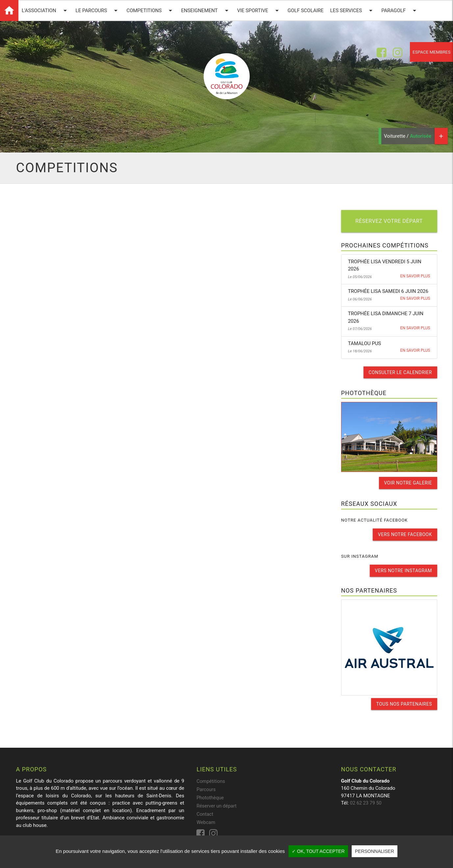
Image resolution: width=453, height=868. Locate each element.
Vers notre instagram (403, 570)
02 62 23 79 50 (366, 802)
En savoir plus (415, 276)
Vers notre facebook (405, 534)
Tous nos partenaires (404, 703)
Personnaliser (375, 851)
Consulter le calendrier (400, 372)
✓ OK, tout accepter (318, 851)
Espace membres (429, 53)
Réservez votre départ (389, 221)
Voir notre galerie (408, 482)
